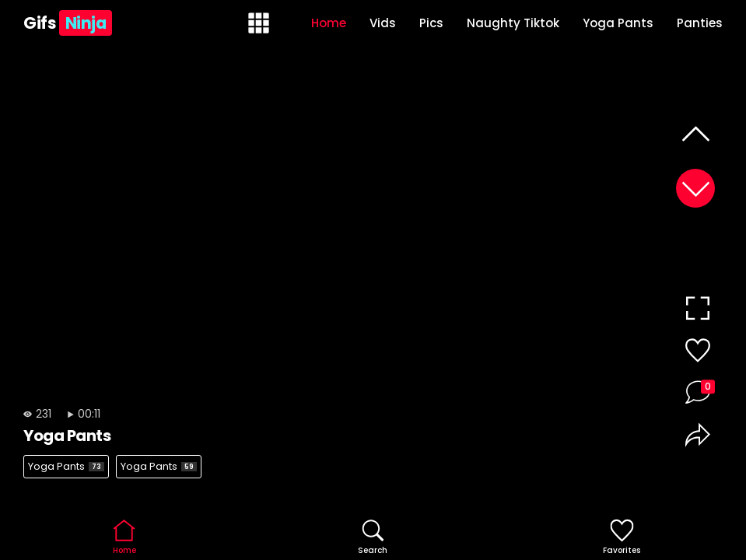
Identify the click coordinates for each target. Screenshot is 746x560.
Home (329, 23)
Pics (431, 23)
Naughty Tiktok (513, 23)
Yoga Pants (618, 23)
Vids (383, 23)
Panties (700, 23)
